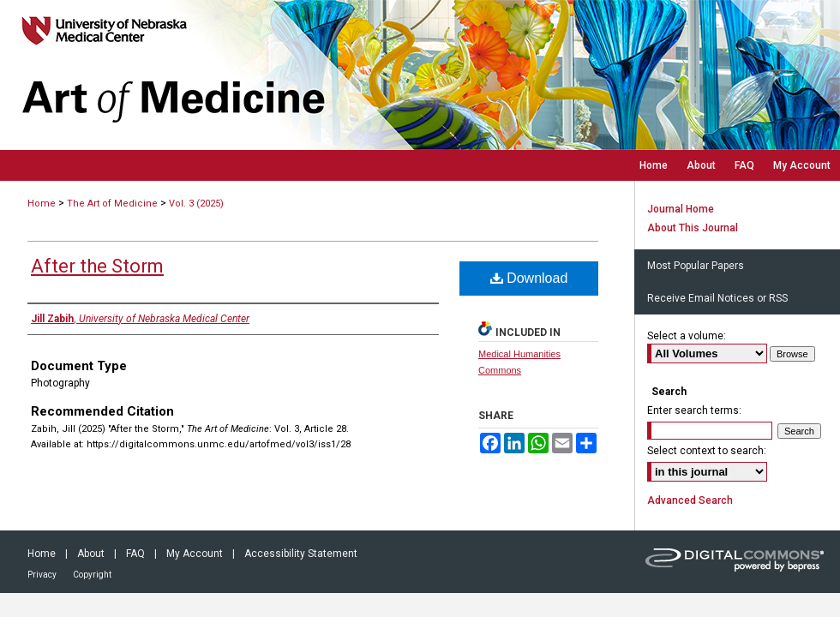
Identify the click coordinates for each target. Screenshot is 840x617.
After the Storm (97, 266)
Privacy (42, 575)
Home (42, 204)
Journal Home (681, 209)
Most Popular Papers (696, 266)
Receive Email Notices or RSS (717, 298)
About (91, 554)
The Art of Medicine (112, 204)
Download (529, 278)
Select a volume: (687, 336)
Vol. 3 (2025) (196, 204)
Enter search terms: (694, 410)
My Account (195, 554)
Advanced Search (690, 500)
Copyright (92, 575)
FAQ (135, 554)
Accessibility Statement (301, 554)
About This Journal (693, 228)
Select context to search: (707, 451)
